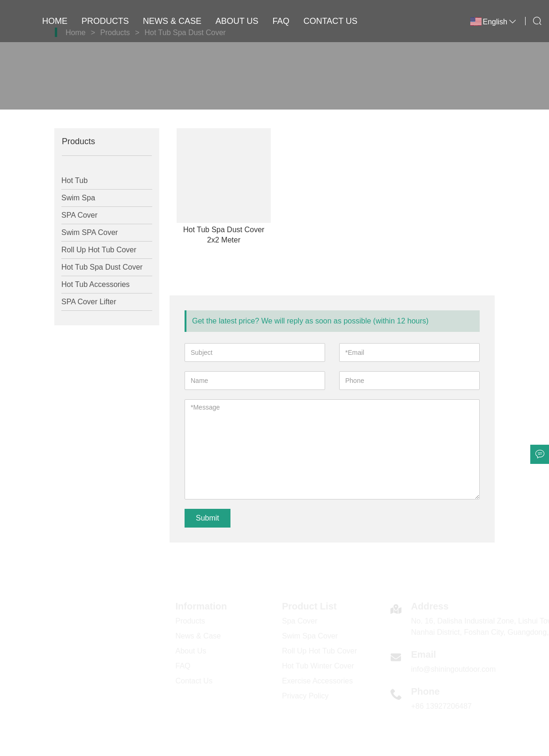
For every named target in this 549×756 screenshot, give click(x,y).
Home (55, 21)
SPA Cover (79, 215)
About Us (237, 21)
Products (105, 21)
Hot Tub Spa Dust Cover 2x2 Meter (224, 235)
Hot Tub (74, 180)
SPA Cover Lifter (89, 302)
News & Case (172, 21)
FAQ (281, 21)
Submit (208, 518)
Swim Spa (78, 198)
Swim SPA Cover (90, 232)
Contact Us (330, 21)
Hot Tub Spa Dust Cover (102, 267)
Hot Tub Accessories (96, 284)
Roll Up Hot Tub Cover (99, 250)
